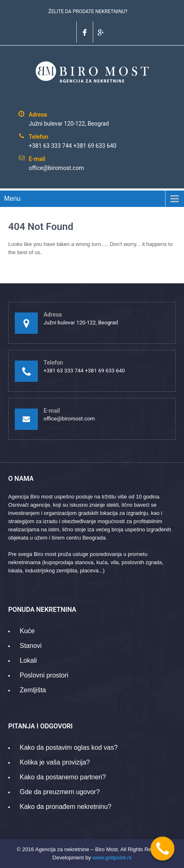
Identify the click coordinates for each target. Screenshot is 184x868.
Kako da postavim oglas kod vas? (69, 747)
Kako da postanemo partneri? (63, 777)
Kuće (27, 631)
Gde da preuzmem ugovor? (60, 792)
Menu (12, 199)
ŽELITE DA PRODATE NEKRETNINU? (88, 11)
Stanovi (31, 646)
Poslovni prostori (44, 675)
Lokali (28, 660)
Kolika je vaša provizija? (55, 762)
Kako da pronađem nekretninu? (66, 807)
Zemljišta (33, 690)
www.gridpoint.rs (112, 858)
